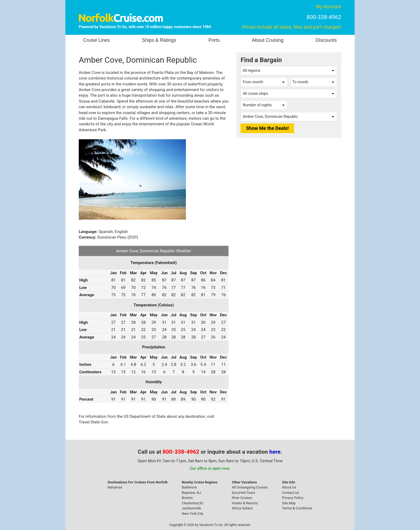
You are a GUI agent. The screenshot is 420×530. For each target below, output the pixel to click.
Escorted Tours (243, 493)
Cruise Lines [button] (96, 40)
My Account (329, 7)
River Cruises (242, 498)
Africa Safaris (242, 508)
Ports (214, 40)
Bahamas (115, 487)
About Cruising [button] (268, 40)
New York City (193, 514)
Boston (187, 498)
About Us (289, 487)
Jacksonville (192, 508)
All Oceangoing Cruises (250, 487)
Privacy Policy (293, 498)
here (275, 452)
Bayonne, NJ (192, 493)
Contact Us (291, 493)
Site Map (289, 503)
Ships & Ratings (159, 40)
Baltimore (189, 487)
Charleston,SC (193, 503)
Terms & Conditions (297, 508)
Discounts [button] (326, 40)
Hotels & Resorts (245, 503)
